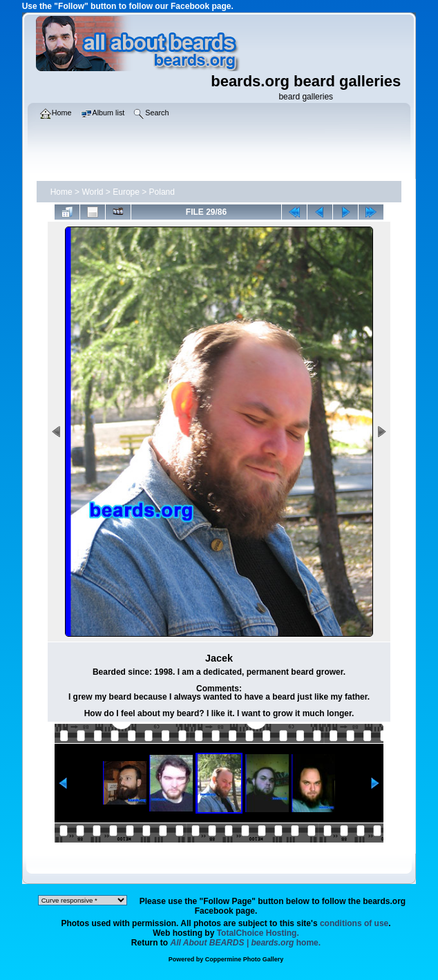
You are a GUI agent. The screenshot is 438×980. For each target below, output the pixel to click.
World (92, 192)
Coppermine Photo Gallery (245, 959)
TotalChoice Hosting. (258, 933)
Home (61, 192)
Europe (126, 192)
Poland (162, 192)
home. (246, 943)
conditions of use (354, 923)
